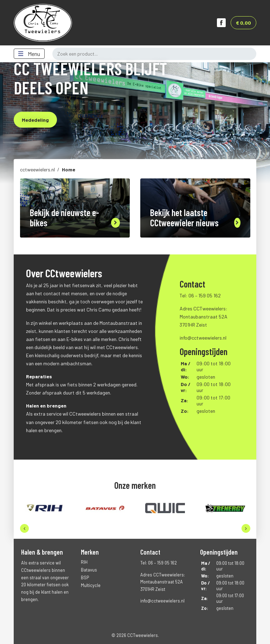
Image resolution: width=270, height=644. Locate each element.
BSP (85, 577)
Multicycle (91, 585)
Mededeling (35, 120)
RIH (84, 562)
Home (69, 169)
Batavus (89, 570)
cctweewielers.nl (37, 169)
